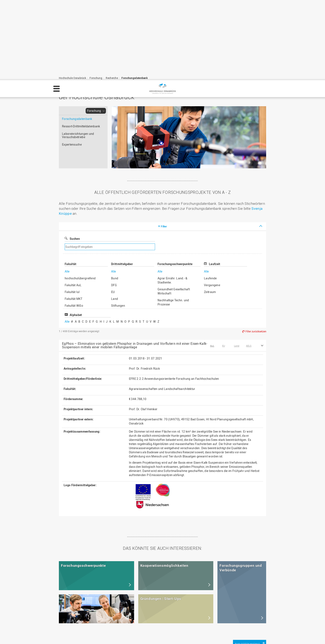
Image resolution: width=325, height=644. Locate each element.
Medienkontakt (133, 616)
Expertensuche (72, 64)
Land (115, 219)
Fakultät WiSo (74, 225)
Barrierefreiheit (133, 621)
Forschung (94, 31)
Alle (67, 191)
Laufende (210, 198)
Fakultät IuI (72, 212)
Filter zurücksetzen (256, 251)
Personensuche (134, 612)
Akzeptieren (310, 634)
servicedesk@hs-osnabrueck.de (89, 621)
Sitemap (129, 608)
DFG (114, 205)
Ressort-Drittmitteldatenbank (81, 46)
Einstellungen (261, 634)
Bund (115, 198)
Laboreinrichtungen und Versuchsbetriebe (78, 55)
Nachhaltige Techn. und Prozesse (173, 222)
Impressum (65, 637)
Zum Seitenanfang (247, 564)
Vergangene (212, 205)
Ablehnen (286, 634)
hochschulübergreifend (80, 198)
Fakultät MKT (74, 219)
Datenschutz (86, 637)
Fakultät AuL (73, 205)
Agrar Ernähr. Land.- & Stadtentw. (173, 200)
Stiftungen (118, 225)
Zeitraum (210, 212)
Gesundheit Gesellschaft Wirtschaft (174, 211)
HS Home (130, 603)
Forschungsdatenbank (77, 39)
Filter (164, 146)
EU (113, 212)
